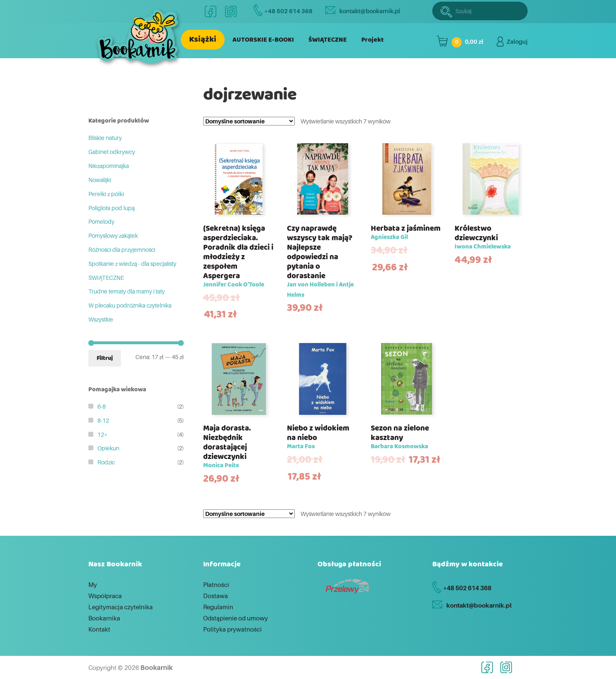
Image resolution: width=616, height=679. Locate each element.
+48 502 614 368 (283, 11)
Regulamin (218, 607)
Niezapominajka (109, 166)
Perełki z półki (106, 194)
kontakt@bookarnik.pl (363, 11)
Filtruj (105, 358)
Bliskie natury (105, 138)
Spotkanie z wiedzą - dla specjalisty (132, 264)
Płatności (216, 584)
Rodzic (106, 462)
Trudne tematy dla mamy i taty (127, 291)
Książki (203, 39)
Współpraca (105, 596)
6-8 (102, 406)
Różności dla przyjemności (122, 250)
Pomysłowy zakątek (113, 235)
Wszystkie (101, 319)
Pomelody (101, 221)
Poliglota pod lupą (111, 208)
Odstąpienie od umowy (236, 618)
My (93, 584)
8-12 (103, 420)
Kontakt (99, 629)
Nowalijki (100, 180)
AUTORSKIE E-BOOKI (263, 40)
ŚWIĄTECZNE (328, 40)
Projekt (372, 40)
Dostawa (216, 596)
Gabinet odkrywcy (112, 152)
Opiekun (108, 448)
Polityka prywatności (232, 629)
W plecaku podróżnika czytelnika (130, 305)
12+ (102, 434)
